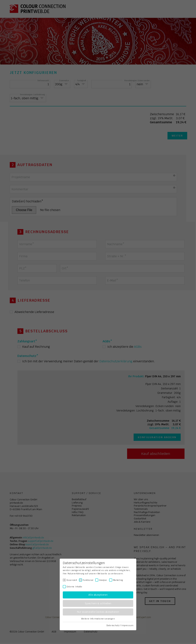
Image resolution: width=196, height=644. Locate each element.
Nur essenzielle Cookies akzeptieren (98, 612)
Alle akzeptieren (98, 595)
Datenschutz (113, 625)
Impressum (127, 625)
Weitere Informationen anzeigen (98, 619)
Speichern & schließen (98, 603)
